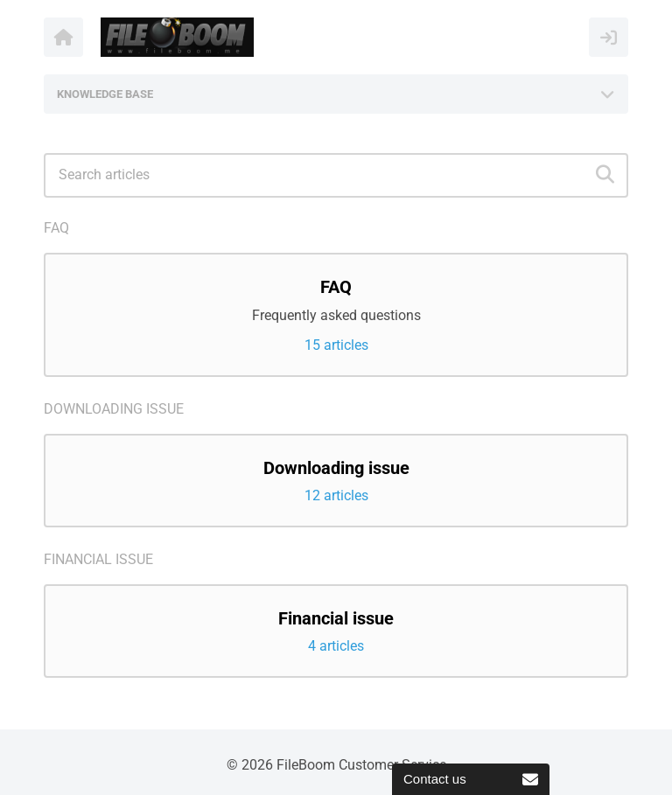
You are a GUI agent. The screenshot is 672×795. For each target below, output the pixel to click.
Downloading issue (114, 409)
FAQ (56, 228)
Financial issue (98, 559)
